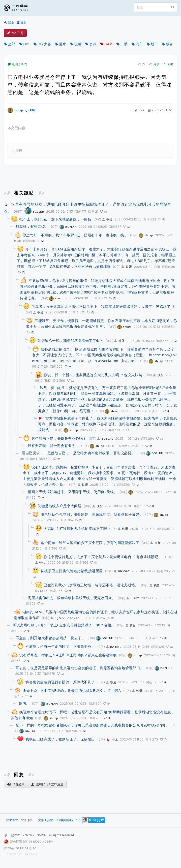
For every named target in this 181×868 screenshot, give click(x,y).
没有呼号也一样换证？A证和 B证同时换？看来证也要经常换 (68, 655)
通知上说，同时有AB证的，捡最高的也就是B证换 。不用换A (72, 690)
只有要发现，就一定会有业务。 (53, 446)
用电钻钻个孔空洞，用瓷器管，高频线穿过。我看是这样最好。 (92, 514)
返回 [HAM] (17, 64)
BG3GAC (105, 439)
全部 (12, 44)
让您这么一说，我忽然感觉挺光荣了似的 (70, 341)
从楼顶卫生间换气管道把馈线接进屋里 (72, 571)
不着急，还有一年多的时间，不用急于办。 (60, 646)
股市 (154, 44)
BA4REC (114, 647)
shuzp (15, 110)
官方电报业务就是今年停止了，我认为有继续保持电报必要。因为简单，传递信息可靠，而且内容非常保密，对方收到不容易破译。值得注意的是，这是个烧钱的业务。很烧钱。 (108, 424)
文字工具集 (46, 820)
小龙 (112, 739)
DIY (26, 44)
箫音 (131, 625)
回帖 (168, 64)
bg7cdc (58, 618)
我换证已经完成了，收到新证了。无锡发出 (60, 739)
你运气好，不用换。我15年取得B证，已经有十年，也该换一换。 (75, 235)
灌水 (63, 44)
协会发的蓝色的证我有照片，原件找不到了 (60, 682)
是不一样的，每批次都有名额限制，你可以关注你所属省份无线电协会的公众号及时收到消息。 (92, 725)
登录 (9, 22)
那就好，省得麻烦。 (32, 226)
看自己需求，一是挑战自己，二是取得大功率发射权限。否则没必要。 (78, 453)
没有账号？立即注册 (47, 784)
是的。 (24, 703)
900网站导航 (64, 820)
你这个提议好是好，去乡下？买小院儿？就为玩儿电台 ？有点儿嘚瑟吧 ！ (103, 557)
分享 (154, 64)
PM (30, 110)
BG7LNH (34, 212)
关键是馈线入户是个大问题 (59, 506)
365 (78, 820)
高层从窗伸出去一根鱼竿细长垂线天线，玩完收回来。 (72, 598)
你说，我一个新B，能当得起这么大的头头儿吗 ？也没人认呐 (93, 375)
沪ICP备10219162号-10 (20, 848)
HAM (109, 44)
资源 (93, 44)
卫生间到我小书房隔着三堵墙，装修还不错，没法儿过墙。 (91, 585)
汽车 (139, 44)
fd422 (133, 598)
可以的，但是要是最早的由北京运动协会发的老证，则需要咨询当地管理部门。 (80, 668)
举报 (17, 151)
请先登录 (16, 784)
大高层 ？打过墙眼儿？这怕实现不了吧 (75, 528)
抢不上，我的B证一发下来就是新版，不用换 (55, 219)
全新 (155, 543)
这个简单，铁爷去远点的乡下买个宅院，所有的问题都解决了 (90, 543)
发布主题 (15, 33)
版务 (169, 44)
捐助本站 (12, 820)
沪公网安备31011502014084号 (32, 841)
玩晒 (78, 44)
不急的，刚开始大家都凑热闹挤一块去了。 (50, 638)
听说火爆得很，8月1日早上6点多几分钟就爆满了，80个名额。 (64, 625)
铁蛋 (107, 219)
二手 (124, 44)
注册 (22, 22)
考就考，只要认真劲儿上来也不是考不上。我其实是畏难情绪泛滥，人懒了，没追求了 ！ (103, 307)
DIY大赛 (44, 44)
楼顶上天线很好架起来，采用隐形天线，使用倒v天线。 (73, 492)
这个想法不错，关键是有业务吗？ (59, 438)
